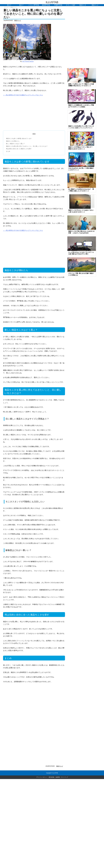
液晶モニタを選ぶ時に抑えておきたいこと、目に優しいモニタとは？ (27, 146)
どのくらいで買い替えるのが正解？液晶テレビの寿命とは (81, 274)
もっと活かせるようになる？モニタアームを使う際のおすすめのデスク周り (81, 253)
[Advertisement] (34, 112)
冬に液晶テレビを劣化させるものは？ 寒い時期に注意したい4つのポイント (81, 190)
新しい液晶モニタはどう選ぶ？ (15, 144)
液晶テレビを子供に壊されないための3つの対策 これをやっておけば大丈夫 (81, 232)
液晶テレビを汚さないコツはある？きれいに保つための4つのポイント (81, 211)
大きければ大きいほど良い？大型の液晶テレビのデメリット (81, 169)
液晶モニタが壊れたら (13, 141)
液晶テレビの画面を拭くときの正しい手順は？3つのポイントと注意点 (81, 106)
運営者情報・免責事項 (54, 777)
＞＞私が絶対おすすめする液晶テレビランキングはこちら (23, 95)
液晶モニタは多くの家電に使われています (19, 138)
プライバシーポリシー (42, 777)
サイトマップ (65, 777)
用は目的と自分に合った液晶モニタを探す (19, 149)
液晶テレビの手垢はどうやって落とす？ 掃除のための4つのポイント (81, 148)
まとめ (8, 151)
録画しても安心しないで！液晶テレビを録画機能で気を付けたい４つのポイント (81, 85)
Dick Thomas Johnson (28, 61)
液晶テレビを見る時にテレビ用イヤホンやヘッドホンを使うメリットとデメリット (81, 127)
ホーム (6, 7)
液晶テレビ (14, 7)
